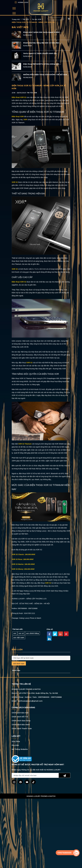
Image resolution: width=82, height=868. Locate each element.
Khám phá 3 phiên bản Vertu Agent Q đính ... (42, 32)
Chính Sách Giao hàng (21, 720)
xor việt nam (19, 637)
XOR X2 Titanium (25, 444)
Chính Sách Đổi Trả (20, 717)
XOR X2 (15, 182)
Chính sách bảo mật (20, 713)
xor (15, 633)
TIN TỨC (26, 19)
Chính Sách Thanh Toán (22, 728)
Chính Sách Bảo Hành (21, 724)
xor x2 (21, 633)
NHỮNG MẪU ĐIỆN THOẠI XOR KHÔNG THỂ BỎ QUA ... (46, 74)
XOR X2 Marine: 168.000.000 (23, 564)
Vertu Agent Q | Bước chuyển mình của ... (41, 53)
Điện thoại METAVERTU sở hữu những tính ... (42, 64)
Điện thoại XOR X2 (19, 282)
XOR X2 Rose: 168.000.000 (22, 559)
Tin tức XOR (36, 19)
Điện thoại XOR (18, 117)
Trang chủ (16, 19)
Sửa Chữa (16, 741)
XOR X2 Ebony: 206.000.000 (22, 569)
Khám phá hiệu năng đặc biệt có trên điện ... (42, 43)
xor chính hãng (32, 633)
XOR (25, 120)
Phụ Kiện (15, 745)
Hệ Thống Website (20, 749)
